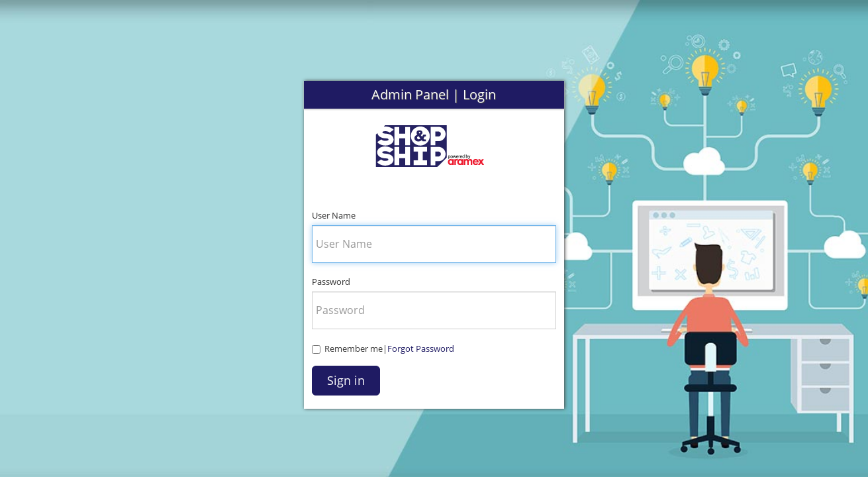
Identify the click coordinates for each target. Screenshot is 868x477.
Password (331, 282)
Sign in (346, 380)
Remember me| (383, 348)
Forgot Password (421, 348)
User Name (334, 215)
